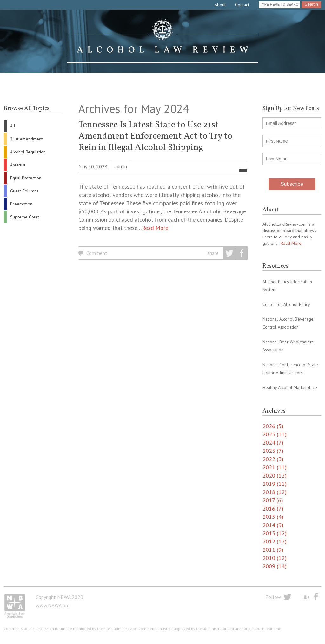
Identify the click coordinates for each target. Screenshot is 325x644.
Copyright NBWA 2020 (60, 597)
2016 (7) (273, 508)
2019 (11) (275, 484)
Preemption (21, 204)
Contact (242, 5)
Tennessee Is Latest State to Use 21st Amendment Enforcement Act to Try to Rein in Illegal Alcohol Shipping (155, 136)
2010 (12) (275, 558)
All (13, 126)
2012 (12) (275, 541)
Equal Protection (26, 178)
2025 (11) (275, 434)
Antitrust (18, 165)
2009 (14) (275, 566)
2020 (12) (275, 475)
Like (305, 597)
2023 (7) (273, 451)
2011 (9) (273, 550)
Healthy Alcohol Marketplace (290, 387)
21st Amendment (26, 139)
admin (121, 166)
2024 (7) (273, 442)
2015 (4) (273, 517)
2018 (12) (275, 492)
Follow (273, 597)
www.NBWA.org (53, 605)
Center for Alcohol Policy (286, 304)
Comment (97, 253)
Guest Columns (24, 191)
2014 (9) (273, 525)
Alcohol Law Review (162, 41)
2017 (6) (273, 500)
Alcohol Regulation (28, 152)
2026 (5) (273, 426)
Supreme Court (25, 217)
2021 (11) (275, 467)
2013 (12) (275, 533)
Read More (155, 228)
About (220, 5)
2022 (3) (273, 459)
